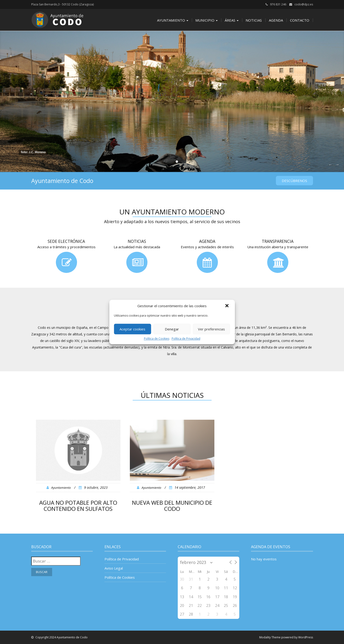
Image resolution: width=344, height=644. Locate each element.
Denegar (172, 329)
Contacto (300, 20)
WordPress (306, 637)
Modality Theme (270, 637)
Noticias (254, 20)
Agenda (276, 20)
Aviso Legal (114, 568)
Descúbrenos (294, 181)
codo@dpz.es (304, 4)
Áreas (232, 20)
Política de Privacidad (186, 339)
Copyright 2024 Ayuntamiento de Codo (61, 637)
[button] (227, 306)
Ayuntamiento (173, 20)
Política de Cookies (157, 339)
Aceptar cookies (132, 329)
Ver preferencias (211, 329)
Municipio (207, 20)
